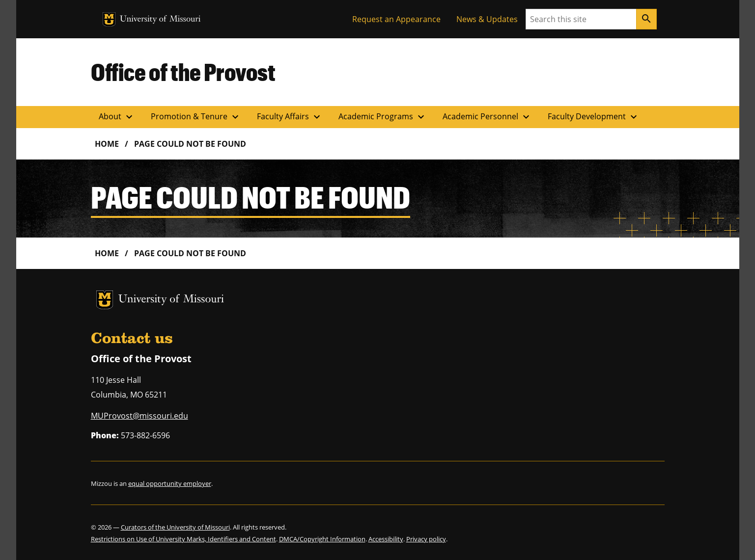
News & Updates (487, 19)
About (117, 117)
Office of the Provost (183, 72)
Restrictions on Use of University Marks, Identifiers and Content (183, 539)
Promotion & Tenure (196, 117)
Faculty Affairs (290, 117)
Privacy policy (426, 539)
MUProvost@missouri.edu (140, 416)
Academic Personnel (487, 117)
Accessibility (386, 539)
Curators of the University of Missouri (175, 527)
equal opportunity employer (170, 483)
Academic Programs (383, 117)
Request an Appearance (396, 19)
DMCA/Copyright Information (322, 539)
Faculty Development (594, 117)
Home (107, 144)
